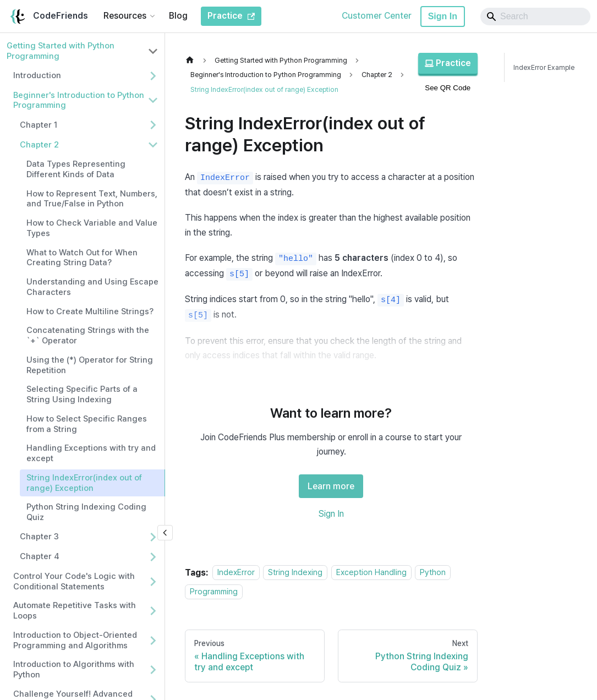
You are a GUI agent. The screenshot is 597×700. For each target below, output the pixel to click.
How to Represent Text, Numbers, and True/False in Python (92, 199)
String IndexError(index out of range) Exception (84, 483)
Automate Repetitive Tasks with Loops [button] (75, 611)
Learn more (331, 486)
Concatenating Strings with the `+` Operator (88, 335)
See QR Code (448, 88)
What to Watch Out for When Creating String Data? (82, 258)
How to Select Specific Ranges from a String (87, 424)
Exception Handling (371, 573)
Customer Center (377, 16)
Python (433, 573)
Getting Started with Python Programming (61, 51)
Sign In (443, 16)
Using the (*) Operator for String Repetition (90, 365)
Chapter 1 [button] (39, 125)
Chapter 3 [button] (39, 537)
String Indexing (295, 573)
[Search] (535, 17)
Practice (448, 63)
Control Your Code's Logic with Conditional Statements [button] (74, 581)
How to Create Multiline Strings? (90, 311)
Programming (214, 591)
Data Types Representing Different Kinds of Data (76, 169)
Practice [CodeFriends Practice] (231, 16)
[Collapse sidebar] (165, 533)
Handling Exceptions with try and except (91, 453)
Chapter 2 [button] (39, 145)
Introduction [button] (37, 75)
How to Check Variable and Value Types (92, 228)
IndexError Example (544, 67)
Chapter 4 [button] (40, 556)
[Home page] (193, 60)
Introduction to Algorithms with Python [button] (74, 669)
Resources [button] (125, 16)
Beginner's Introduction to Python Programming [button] (79, 100)
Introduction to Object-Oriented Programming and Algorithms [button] (75, 640)
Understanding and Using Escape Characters (92, 287)
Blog (178, 16)
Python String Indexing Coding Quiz (86, 512)
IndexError (236, 573)
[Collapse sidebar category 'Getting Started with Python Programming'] (153, 51)
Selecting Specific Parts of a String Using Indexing (82, 394)
